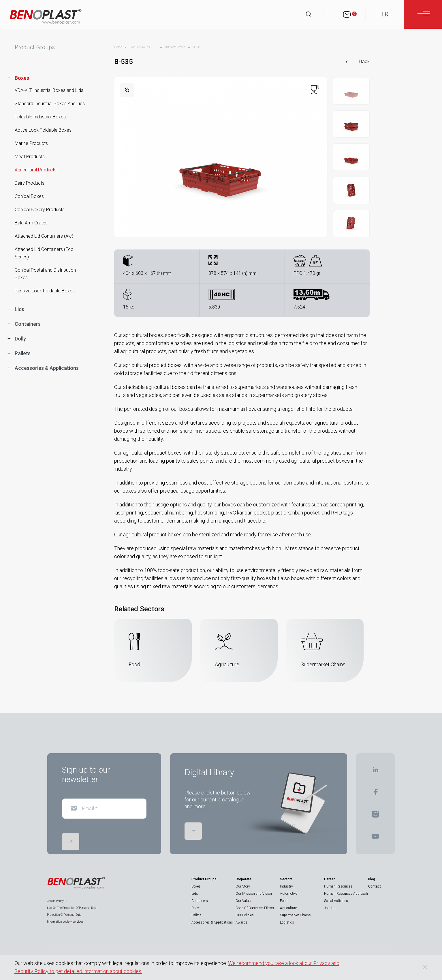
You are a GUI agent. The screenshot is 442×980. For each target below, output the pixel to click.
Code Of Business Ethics (255, 908)
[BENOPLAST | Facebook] (376, 794)
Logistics (287, 922)
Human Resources (338, 886)
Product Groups (140, 47)
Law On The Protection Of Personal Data (72, 908)
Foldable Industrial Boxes (40, 117)
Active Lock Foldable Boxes (43, 130)
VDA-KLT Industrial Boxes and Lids (49, 90)
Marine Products (31, 143)
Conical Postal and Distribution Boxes (45, 274)
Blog (372, 879)
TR (385, 14)
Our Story (243, 886)
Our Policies (245, 915)
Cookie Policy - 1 (57, 901)
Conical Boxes (29, 196)
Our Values (244, 901)
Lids (195, 894)
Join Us (330, 908)
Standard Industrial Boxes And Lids (50, 104)
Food (284, 901)
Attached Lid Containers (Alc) (44, 236)
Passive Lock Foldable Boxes (45, 291)
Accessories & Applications (212, 922)
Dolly (195, 908)
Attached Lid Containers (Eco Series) (44, 253)
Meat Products (30, 157)
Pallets (196, 915)
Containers (200, 901)
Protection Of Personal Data (64, 915)
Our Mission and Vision (254, 894)
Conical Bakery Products (40, 210)
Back (364, 62)
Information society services (65, 922)
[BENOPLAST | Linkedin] (375, 772)
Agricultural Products (36, 170)
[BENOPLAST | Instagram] (375, 816)
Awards (241, 922)
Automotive (289, 894)
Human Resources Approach (346, 894)
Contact (375, 886)
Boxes (196, 886)
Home (118, 47)
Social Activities (336, 901)
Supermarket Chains (295, 915)
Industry (286, 886)
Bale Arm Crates (31, 223)
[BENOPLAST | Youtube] (375, 838)
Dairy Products (30, 183)
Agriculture (288, 908)
